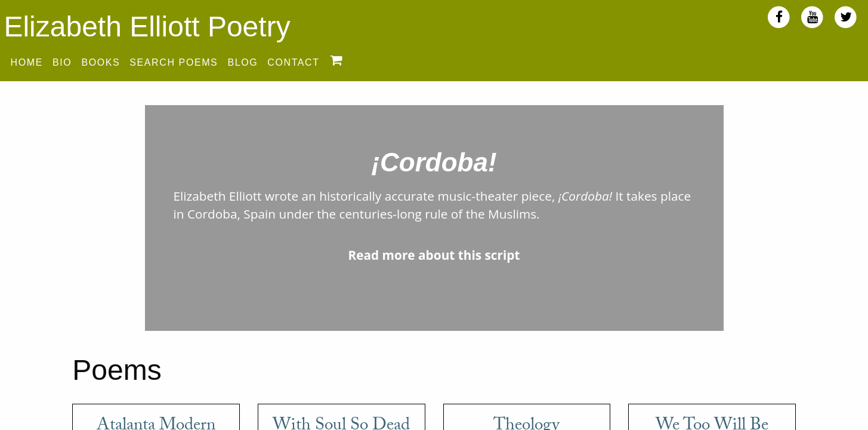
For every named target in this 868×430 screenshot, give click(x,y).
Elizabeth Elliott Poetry (147, 27)
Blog (243, 62)
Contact (293, 62)
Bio (62, 62)
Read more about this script (434, 255)
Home (27, 62)
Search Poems (174, 62)
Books (101, 62)
